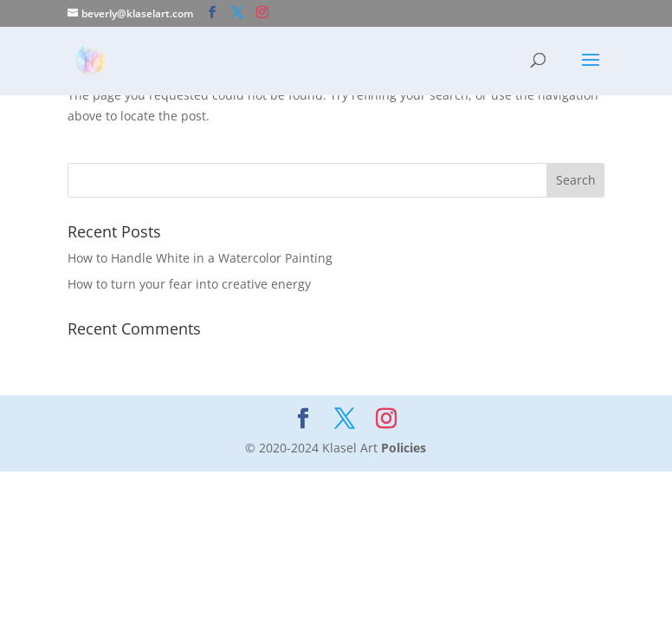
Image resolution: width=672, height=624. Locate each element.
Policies (404, 448)
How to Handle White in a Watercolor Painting (200, 258)
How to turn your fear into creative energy (189, 284)
